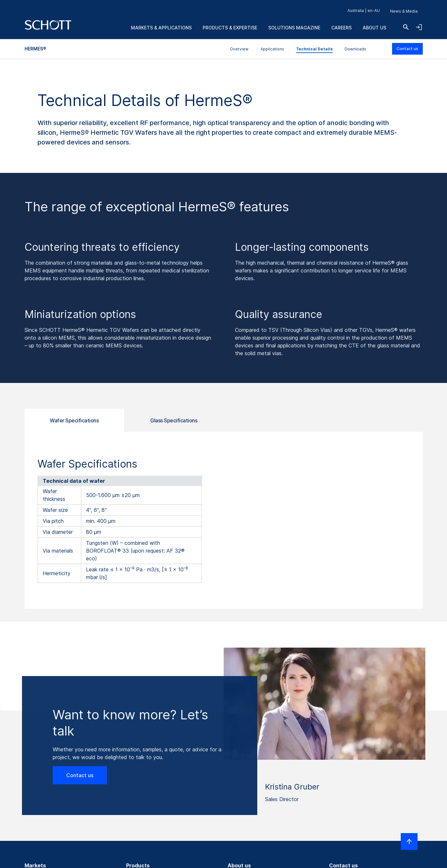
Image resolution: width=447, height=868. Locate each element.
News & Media (404, 11)
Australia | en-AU (364, 11)
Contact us (407, 49)
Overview (239, 49)
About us (374, 28)
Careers (341, 28)
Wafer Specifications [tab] (74, 420)
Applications (272, 49)
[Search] (406, 27)
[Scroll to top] (409, 842)
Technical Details (314, 49)
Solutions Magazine (294, 28)
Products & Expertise (230, 28)
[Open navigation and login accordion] (419, 27)
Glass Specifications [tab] (174, 420)
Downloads (355, 49)
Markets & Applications (161, 28)
